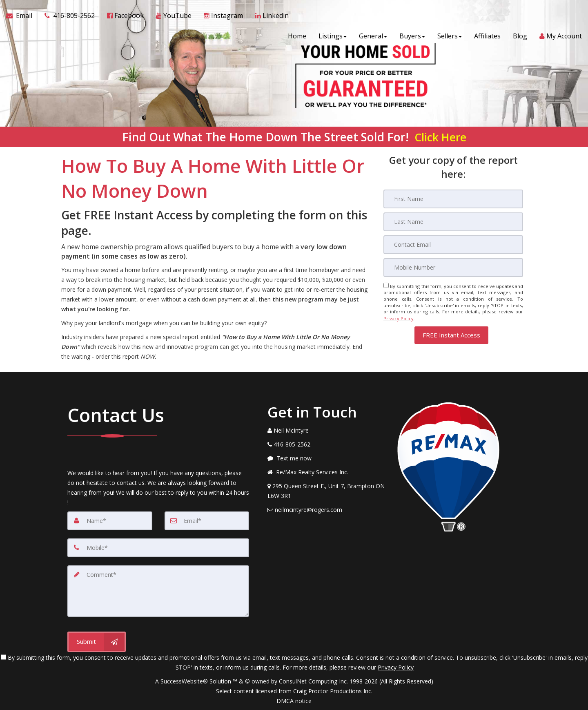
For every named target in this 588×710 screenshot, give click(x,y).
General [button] (373, 37)
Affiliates (487, 37)
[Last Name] (453, 222)
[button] (451, 334)
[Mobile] (453, 268)
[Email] (453, 245)
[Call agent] (70, 16)
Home (297, 37)
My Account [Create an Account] (561, 37)
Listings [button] (333, 37)
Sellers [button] (450, 37)
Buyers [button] (412, 37)
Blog (520, 37)
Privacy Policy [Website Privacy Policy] (399, 318)
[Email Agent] (22, 16)
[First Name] (453, 199)
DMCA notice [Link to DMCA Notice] (294, 701)
